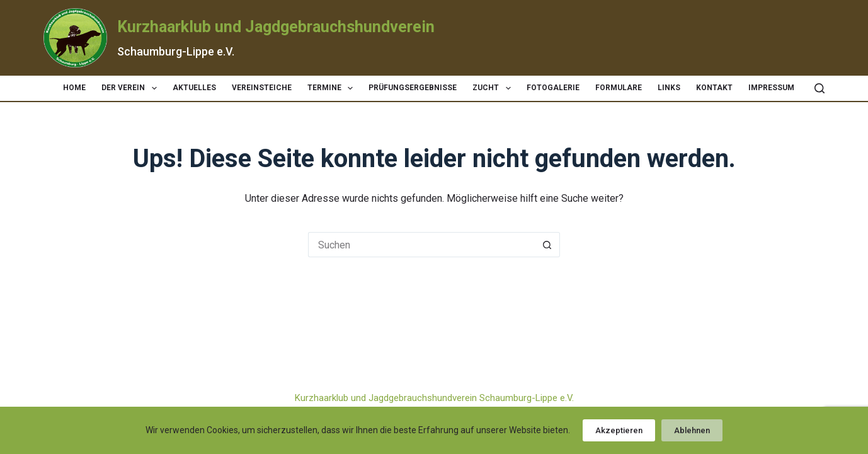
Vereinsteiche (262, 88)
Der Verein (131, 88)
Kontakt (714, 88)
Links (669, 88)
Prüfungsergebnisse (413, 88)
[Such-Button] (547, 245)
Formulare (619, 88)
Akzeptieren (619, 430)
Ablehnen (692, 430)
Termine (333, 88)
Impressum (771, 88)
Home (74, 88)
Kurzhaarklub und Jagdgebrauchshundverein (276, 27)
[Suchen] (819, 88)
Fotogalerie (553, 88)
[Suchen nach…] (421, 245)
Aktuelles (194, 88)
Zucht (494, 88)
